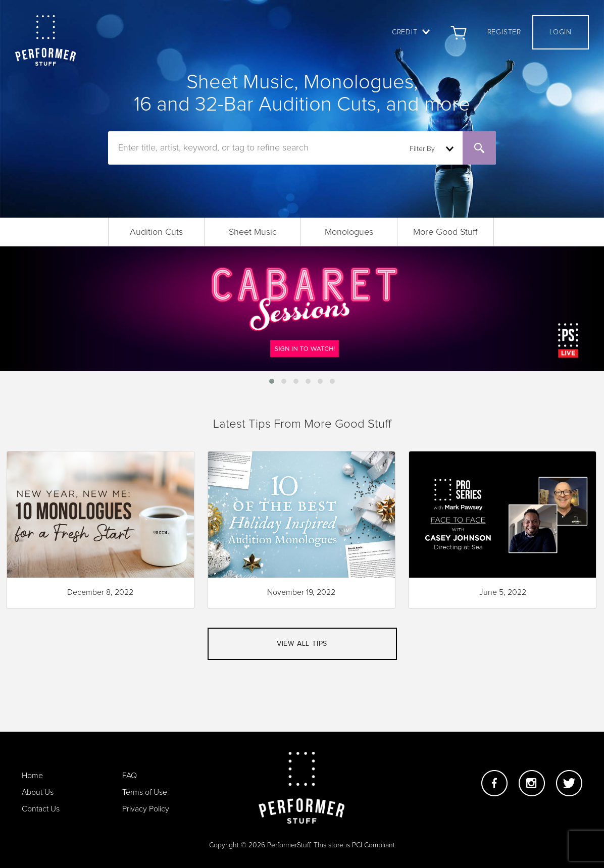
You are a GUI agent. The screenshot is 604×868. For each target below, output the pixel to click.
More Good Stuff (445, 232)
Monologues (349, 232)
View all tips (302, 644)
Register (504, 32)
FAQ (130, 776)
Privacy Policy (146, 809)
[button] (272, 381)
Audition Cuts (156, 232)
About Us (38, 792)
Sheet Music (253, 232)
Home (32, 776)
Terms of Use (145, 792)
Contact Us (41, 809)
